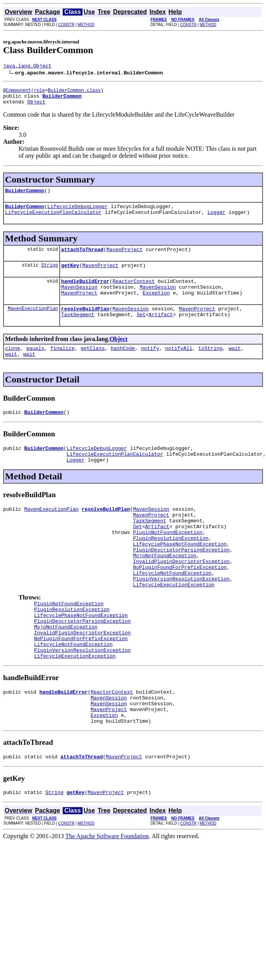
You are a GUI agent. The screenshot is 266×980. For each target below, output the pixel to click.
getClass (93, 365)
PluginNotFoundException (167, 561)
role (39, 92)
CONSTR (66, 25)
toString (210, 365)
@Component (17, 92)
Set (141, 331)
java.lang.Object (27, 67)
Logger (217, 220)
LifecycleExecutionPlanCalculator (53, 220)
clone (13, 365)
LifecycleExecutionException (174, 624)
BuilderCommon (25, 196)
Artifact (161, 331)
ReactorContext (133, 293)
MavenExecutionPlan (33, 323)
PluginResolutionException (171, 568)
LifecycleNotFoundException (172, 610)
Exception (156, 307)
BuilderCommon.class (74, 92)
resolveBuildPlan (85, 324)
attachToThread (82, 258)
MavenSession (79, 300)
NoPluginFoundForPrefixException (180, 603)
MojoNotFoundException (165, 589)
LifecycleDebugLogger (77, 213)
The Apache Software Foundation (107, 896)
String (50, 275)
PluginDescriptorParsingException (181, 582)
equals (35, 365)
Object (36, 106)
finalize (62, 365)
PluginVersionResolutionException (181, 617)
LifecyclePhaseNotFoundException (180, 575)
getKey (70, 276)
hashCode (123, 365)
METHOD (86, 25)
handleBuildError (85, 293)
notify (150, 365)
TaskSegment (78, 331)
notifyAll (179, 365)
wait (234, 365)
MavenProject (125, 258)
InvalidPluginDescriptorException (181, 596)
